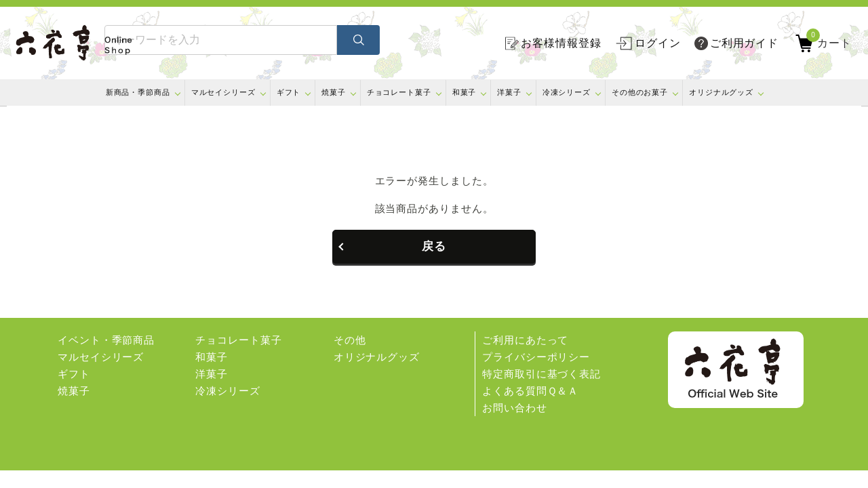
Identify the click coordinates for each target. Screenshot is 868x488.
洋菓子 (509, 92)
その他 (350, 340)
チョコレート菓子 (399, 92)
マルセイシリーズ (223, 92)
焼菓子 (334, 92)
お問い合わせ (514, 408)
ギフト (289, 92)
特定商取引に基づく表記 (541, 374)
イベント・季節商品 (106, 340)
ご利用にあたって (525, 340)
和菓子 (465, 92)
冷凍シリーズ (567, 92)
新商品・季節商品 (138, 92)
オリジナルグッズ (721, 92)
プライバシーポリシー (536, 357)
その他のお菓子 (640, 92)
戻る (434, 246)
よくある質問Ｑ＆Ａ (530, 391)
